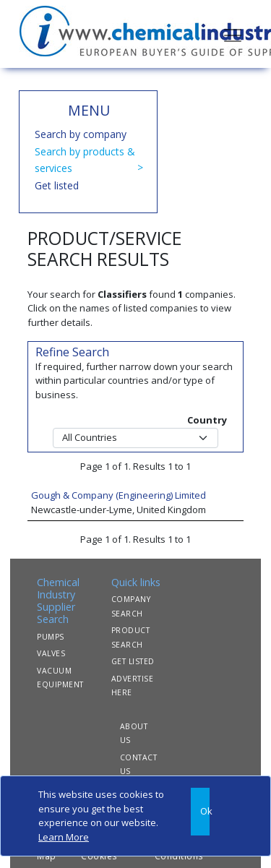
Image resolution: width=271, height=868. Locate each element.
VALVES (51, 653)
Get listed (57, 185)
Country (207, 420)
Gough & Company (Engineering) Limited (119, 495)
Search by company (81, 134)
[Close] (200, 812)
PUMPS (51, 637)
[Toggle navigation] (233, 34)
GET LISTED (133, 661)
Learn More (64, 837)
